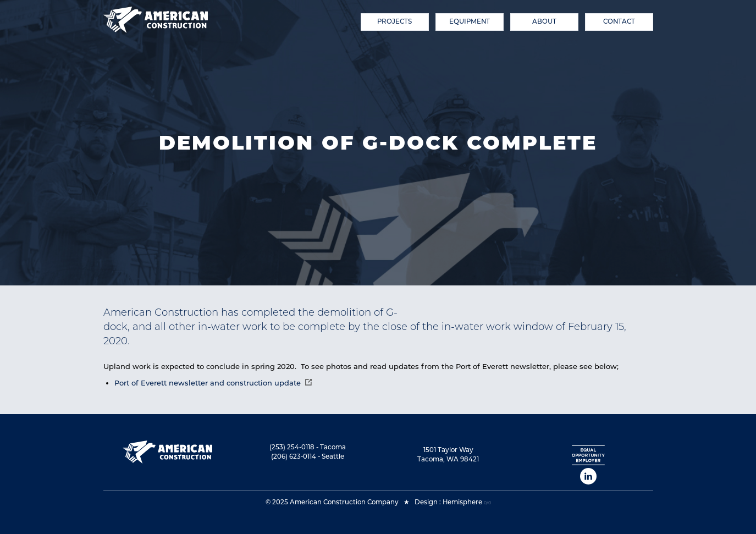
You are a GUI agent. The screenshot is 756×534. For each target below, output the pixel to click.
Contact (619, 21)
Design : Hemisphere (448, 502)
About (544, 21)
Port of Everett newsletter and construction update (208, 383)
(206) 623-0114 (294, 456)
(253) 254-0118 (292, 447)
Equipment (470, 21)
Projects (394, 21)
